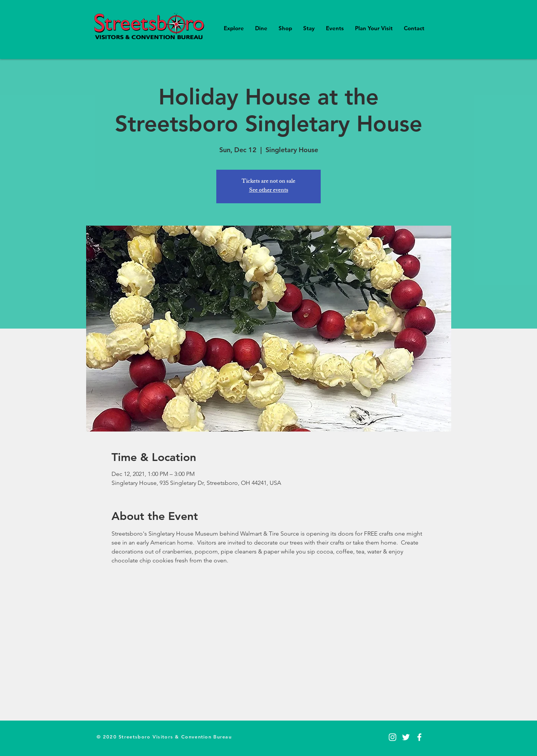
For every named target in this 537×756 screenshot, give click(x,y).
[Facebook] (419, 737)
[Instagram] (392, 737)
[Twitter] (406, 737)
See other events (269, 191)
